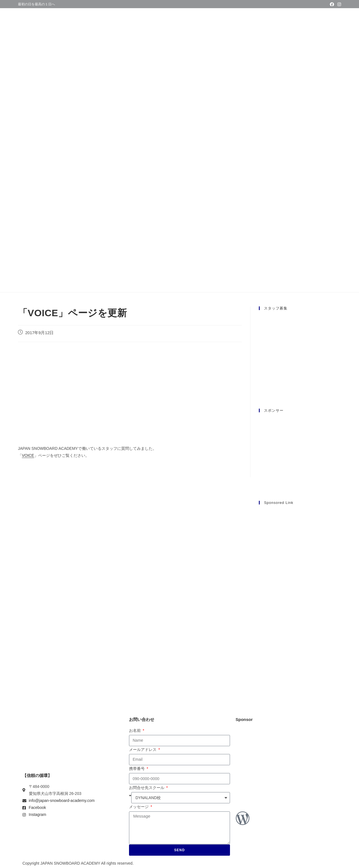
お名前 (135, 730)
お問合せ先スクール (147, 788)
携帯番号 (137, 769)
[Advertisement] (300, 594)
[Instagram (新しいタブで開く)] (338, 4)
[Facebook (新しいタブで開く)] (332, 4)
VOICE (28, 455)
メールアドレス (143, 750)
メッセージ (139, 807)
